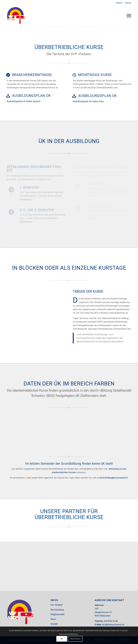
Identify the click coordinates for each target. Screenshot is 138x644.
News (53, 619)
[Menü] (128, 15)
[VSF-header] (16, 15)
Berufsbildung (57, 610)
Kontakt (54, 624)
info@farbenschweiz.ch (113, 625)
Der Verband (57, 605)
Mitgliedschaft (58, 614)
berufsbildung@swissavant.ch (114, 478)
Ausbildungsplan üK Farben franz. (88, 100)
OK (62, 639)
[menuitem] (119, 3)
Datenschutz (75, 639)
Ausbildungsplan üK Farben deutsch (24, 101)
